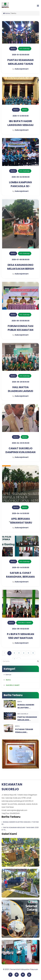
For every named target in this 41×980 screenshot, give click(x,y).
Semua (8, 675)
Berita (13, 48)
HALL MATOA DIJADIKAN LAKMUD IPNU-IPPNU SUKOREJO (21, 391)
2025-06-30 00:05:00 (20, 321)
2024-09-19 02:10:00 (20, 629)
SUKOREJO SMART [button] (13, 685)
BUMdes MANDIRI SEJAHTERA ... (26, 706)
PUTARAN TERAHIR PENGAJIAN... (24, 731)
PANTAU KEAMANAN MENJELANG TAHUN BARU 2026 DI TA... (20, 829)
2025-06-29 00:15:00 (21, 382)
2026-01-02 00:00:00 (21, 55)
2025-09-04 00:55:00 (21, 177)
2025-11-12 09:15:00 (21, 116)
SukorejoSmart (22, 69)
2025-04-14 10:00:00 (20, 513)
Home (7, 13)
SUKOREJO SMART (25, 623)
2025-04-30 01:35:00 (21, 443)
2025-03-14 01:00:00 (21, 568)
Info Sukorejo (25, 48)
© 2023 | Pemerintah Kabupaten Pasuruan (20, 969)
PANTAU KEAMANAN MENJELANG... (27, 718)
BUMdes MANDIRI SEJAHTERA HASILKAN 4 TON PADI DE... (20, 823)
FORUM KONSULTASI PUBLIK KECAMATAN (21, 328)
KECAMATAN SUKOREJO (12, 787)
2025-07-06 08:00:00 (21, 260)
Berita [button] (8, 680)
